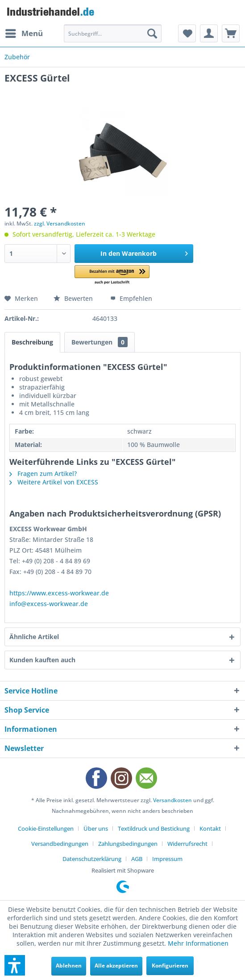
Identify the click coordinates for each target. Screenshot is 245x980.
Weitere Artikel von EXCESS (54, 482)
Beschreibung (32, 342)
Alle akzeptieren (116, 966)
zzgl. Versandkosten (60, 223)
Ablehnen (69, 966)
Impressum (167, 859)
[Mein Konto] (209, 33)
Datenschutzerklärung (92, 859)
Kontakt (210, 828)
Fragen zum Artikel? (43, 474)
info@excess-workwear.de (49, 604)
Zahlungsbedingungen (128, 844)
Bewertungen (100, 342)
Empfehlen (131, 298)
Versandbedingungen (60, 844)
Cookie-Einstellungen (46, 828)
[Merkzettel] (187, 33)
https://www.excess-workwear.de (59, 593)
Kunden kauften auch (42, 660)
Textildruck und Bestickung (154, 828)
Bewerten (74, 298)
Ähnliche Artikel (34, 637)
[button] (112, 275)
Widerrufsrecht (187, 844)
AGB (137, 859)
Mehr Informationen (198, 943)
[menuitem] (24, 33)
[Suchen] (152, 33)
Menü (24, 32)
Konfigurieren (170, 966)
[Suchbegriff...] (113, 33)
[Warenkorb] (231, 33)
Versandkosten (172, 800)
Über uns (96, 828)
